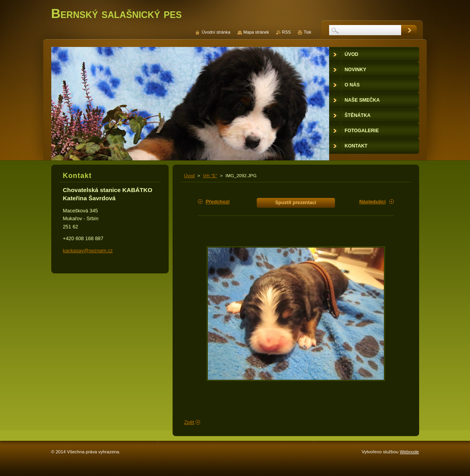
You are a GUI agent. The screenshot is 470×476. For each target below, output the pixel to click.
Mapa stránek (256, 32)
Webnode (409, 452)
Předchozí (218, 202)
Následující (373, 202)
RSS (286, 32)
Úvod (190, 176)
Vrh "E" (210, 176)
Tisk (308, 32)
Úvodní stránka (216, 32)
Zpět (189, 422)
